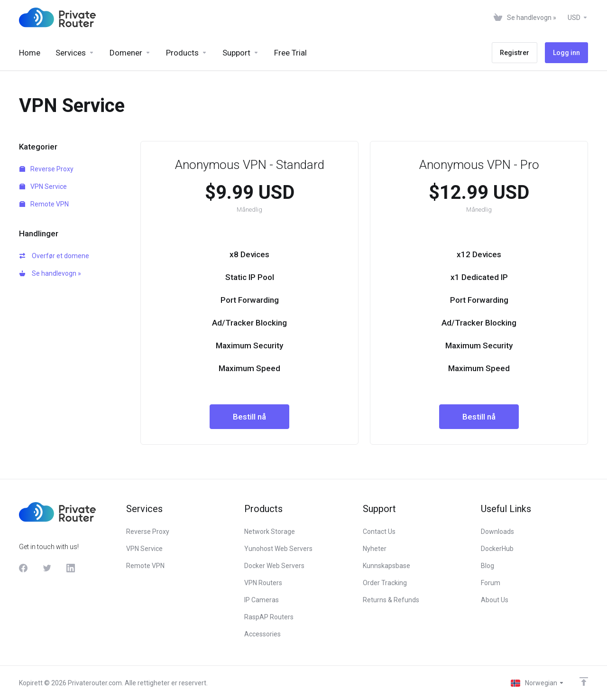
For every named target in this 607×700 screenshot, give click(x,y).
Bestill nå (249, 417)
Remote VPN (44, 204)
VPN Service (43, 187)
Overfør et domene (54, 256)
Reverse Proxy (46, 169)
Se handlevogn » (50, 273)
